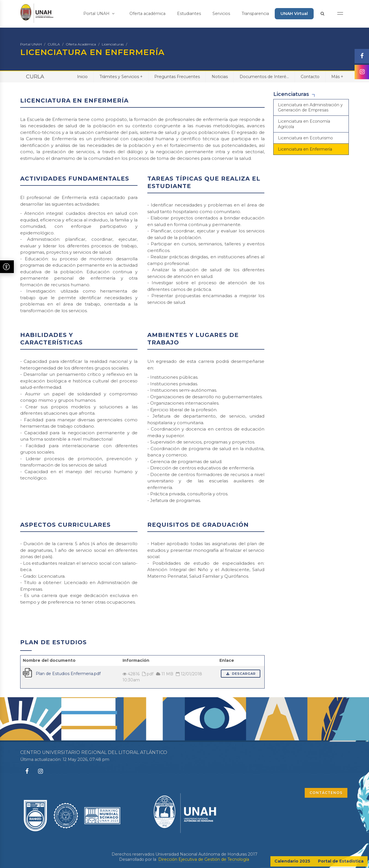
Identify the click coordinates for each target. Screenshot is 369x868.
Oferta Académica (81, 44)
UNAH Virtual (294, 14)
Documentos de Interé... (264, 77)
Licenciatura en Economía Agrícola (304, 124)
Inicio (82, 77)
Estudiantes (189, 14)
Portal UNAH (99, 14)
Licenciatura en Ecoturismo (305, 138)
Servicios (221, 14)
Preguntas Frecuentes (177, 77)
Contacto (310, 77)
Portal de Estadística (341, 861)
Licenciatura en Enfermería (305, 149)
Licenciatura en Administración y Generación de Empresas (310, 107)
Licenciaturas (113, 44)
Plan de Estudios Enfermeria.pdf (68, 674)
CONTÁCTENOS (326, 793)
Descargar (241, 674)
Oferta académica (147, 14)
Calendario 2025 (292, 861)
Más (337, 76)
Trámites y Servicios (121, 76)
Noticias (220, 77)
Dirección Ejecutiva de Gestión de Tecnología (204, 859)
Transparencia (255, 14)
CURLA (54, 44)
